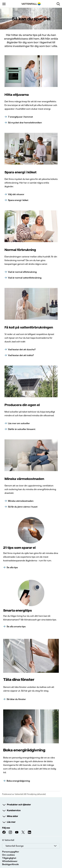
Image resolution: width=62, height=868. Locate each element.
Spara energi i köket (18, 200)
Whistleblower (10, 861)
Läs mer (11, 822)
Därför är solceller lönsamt (22, 429)
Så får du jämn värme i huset (23, 507)
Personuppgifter (11, 852)
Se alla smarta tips (16, 626)
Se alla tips (12, 567)
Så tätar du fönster (16, 699)
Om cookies (8, 855)
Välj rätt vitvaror (16, 194)
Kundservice (14, 810)
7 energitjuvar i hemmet (20, 117)
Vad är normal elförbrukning (22, 272)
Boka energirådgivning (18, 781)
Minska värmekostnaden (21, 501)
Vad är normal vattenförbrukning (25, 278)
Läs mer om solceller (19, 423)
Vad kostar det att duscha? (22, 349)
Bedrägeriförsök (10, 864)
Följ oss (6, 828)
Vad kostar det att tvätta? (21, 355)
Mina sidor (12, 816)
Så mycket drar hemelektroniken (25, 123)
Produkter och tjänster (19, 805)
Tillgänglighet (9, 858)
